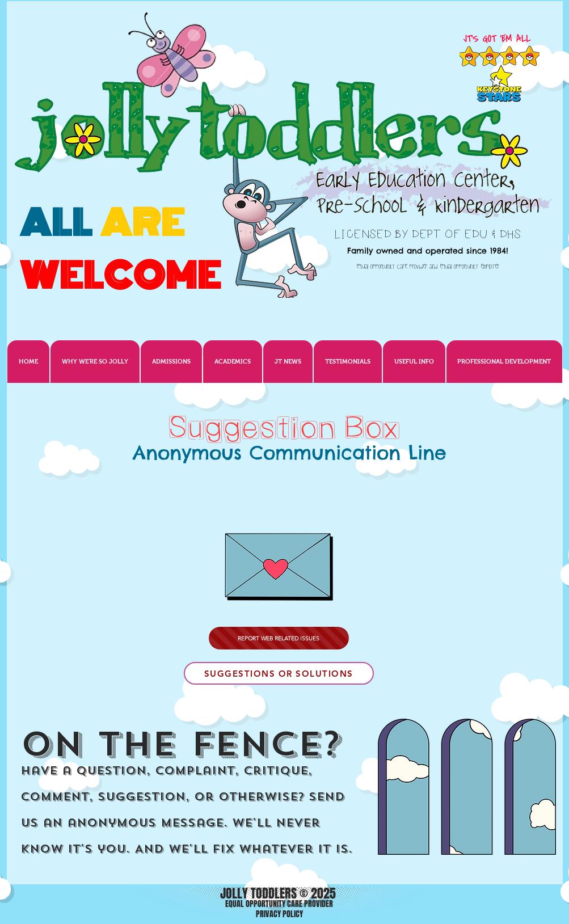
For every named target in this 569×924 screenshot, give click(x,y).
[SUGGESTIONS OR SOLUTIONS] (279, 673)
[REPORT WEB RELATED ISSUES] (279, 638)
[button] (288, 362)
